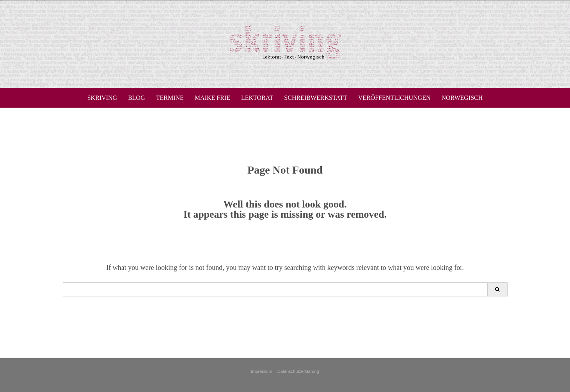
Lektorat (257, 98)
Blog (137, 98)
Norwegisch (462, 98)
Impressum (261, 371)
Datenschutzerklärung (298, 371)
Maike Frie (212, 98)
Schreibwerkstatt (315, 98)
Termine (170, 98)
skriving (102, 98)
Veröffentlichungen (394, 98)
